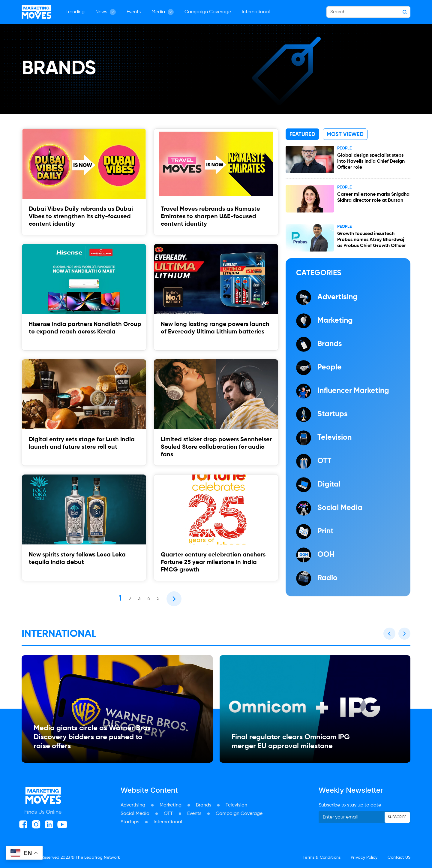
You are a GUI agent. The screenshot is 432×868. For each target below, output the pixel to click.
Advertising (133, 805)
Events (134, 12)
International (256, 12)
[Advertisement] (216, 853)
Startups (130, 822)
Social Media (135, 814)
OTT (168, 814)
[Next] (174, 599)
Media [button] (163, 12)
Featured (302, 134)
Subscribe (397, 817)
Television (236, 805)
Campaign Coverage (208, 12)
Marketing (171, 805)
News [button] (106, 12)
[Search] (368, 12)
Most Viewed (345, 134)
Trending (75, 12)
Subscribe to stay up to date (350, 805)
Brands (204, 805)
